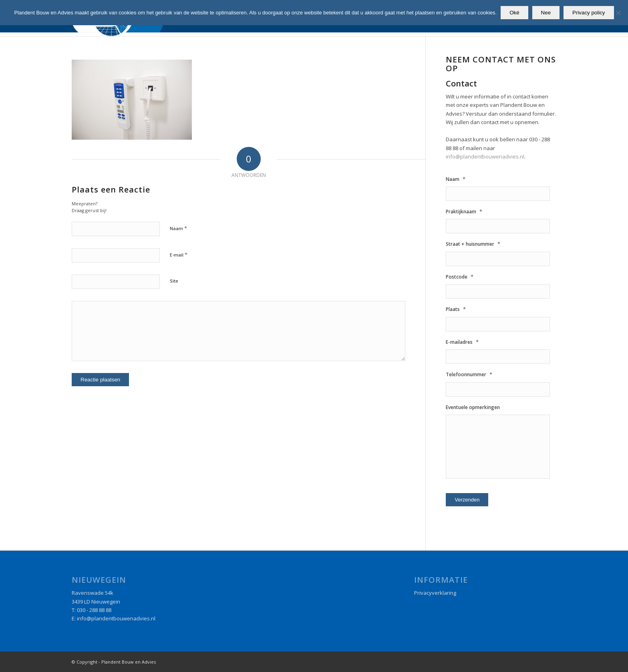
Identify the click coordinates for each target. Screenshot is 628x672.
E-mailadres (462, 342)
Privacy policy (589, 13)
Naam (178, 228)
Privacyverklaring (435, 593)
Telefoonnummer (469, 374)
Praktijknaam (464, 212)
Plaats (456, 309)
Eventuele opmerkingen (473, 407)
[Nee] (618, 13)
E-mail (179, 255)
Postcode (460, 277)
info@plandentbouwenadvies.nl (485, 156)
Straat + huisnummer (473, 244)
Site (174, 281)
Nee (546, 13)
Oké (514, 13)
